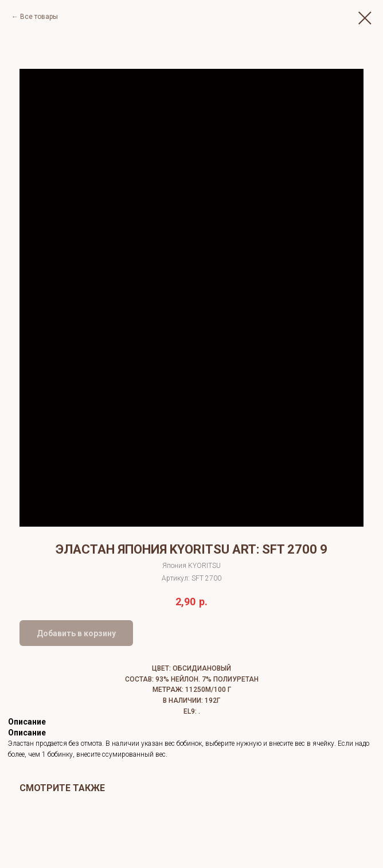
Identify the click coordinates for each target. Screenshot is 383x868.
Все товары (39, 17)
